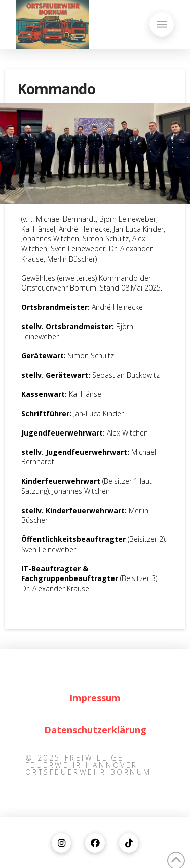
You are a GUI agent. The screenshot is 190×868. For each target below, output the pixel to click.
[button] (162, 24)
